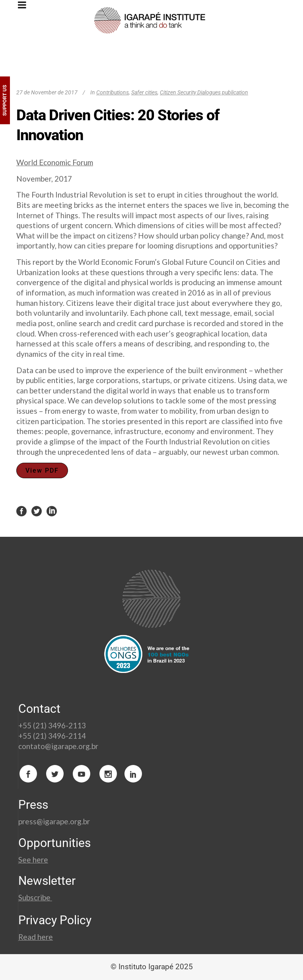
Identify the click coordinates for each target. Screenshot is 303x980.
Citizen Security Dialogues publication (204, 92)
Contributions (113, 92)
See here (33, 860)
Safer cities (144, 92)
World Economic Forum (55, 162)
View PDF (42, 470)
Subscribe (35, 897)
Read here (36, 937)
